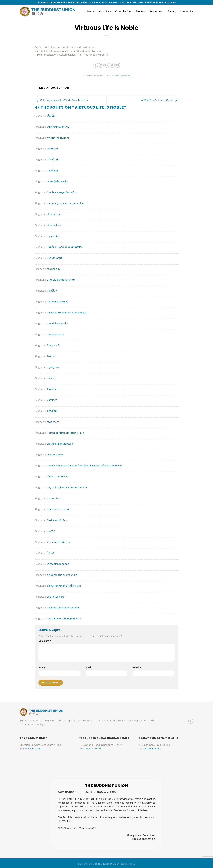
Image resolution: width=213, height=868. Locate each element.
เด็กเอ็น (51, 116)
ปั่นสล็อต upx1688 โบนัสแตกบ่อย (65, 247)
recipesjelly (53, 269)
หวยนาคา (52, 400)
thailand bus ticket (58, 509)
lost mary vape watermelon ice (65, 203)
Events (140, 11)
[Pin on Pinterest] (112, 65)
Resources (157, 11)
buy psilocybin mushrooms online (67, 487)
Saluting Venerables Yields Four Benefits (61, 100)
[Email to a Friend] (107, 65)
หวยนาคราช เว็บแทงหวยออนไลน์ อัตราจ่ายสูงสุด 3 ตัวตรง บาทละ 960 (85, 466)
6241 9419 (138, 2)
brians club (53, 498)
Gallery (172, 11)
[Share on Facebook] (96, 65)
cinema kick (54, 225)
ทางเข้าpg (52, 171)
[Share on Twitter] (101, 65)
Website (136, 667)
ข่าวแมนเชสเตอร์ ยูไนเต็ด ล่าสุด (64, 586)
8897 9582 (170, 2)
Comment (45, 641)
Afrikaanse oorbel (57, 302)
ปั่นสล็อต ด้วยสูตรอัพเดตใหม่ (62, 192)
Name (42, 667)
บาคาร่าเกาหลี (55, 258)
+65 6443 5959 (152, 749)
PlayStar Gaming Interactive (63, 608)
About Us (105, 11)
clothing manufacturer (60, 444)
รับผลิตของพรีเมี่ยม (57, 520)
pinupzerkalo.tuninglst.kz (62, 575)
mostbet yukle (55, 334)
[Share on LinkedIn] (118, 65)
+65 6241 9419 (33, 749)
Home (91, 11)
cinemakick (53, 214)
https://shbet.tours (58, 138)
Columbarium (123, 11)
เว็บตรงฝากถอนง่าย (57, 476)
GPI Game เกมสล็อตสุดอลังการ (64, 619)
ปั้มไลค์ (51, 553)
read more (53, 422)
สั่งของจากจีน (54, 345)
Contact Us (187, 11)
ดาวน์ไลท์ (52, 291)
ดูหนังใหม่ (52, 411)
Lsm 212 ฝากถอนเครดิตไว (61, 280)
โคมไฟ (51, 356)
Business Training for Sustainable (66, 313)
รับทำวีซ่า (52, 389)
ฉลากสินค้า (53, 160)
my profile (53, 236)
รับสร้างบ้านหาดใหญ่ (58, 127)
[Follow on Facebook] (191, 721)
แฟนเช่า (51, 378)
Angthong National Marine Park (65, 433)
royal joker (53, 367)
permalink (126, 76)
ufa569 (51, 531)
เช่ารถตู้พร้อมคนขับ (57, 181)
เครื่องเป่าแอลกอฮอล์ (58, 564)
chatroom (53, 149)
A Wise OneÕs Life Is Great (160, 100)
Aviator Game (55, 455)
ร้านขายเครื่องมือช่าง (58, 542)
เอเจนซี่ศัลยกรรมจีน (57, 324)
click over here (56, 597)
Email (88, 667)
